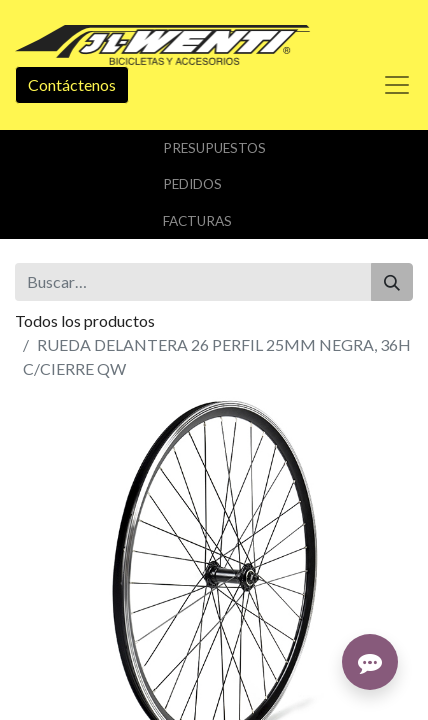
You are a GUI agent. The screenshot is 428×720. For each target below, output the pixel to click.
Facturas (197, 221)
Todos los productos (85, 320)
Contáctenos (72, 84)
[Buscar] (392, 282)
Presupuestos (214, 148)
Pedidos (192, 184)
